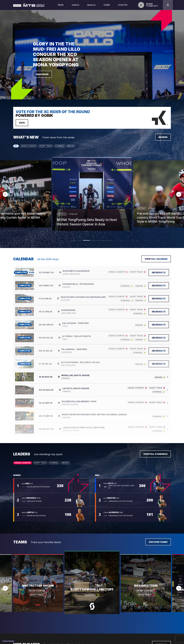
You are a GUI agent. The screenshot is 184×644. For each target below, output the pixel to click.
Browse (163, 137)
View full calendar (156, 259)
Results (91, 5)
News (61, 7)
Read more (42, 74)
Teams (107, 7)
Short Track (46, 146)
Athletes (123, 7)
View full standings (155, 454)
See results (159, 272)
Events (76, 5)
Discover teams (158, 542)
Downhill (60, 146)
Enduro (71, 146)
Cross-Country (29, 146)
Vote (22, 123)
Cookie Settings (8, 641)
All (16, 146)
